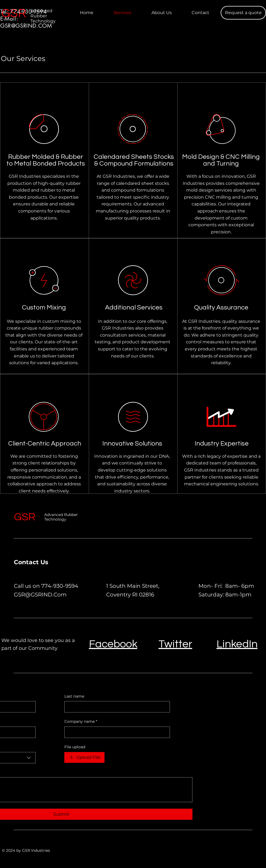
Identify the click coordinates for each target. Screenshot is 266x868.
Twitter (175, 644)
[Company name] (115, 732)
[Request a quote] (243, 13)
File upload (75, 747)
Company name (81, 722)
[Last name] (115, 707)
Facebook (113, 644)
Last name (74, 696)
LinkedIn (237, 644)
